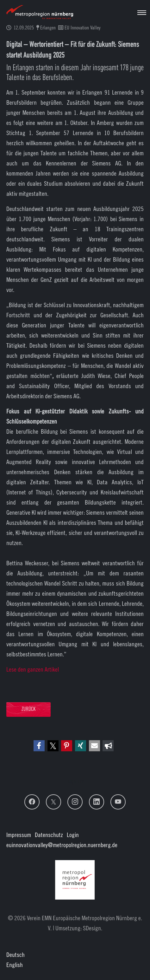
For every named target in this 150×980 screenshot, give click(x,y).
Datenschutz (49, 835)
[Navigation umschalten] (142, 13)
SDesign (92, 928)
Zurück (28, 709)
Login (73, 835)
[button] (39, 746)
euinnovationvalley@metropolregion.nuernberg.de (62, 845)
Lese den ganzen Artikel (33, 669)
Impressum (19, 835)
